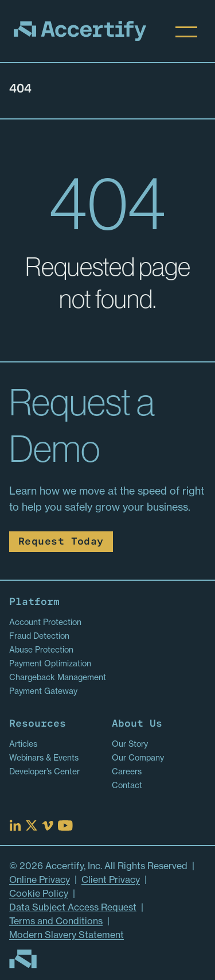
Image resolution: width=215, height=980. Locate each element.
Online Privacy (40, 879)
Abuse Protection (41, 650)
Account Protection (45, 622)
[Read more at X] (32, 825)
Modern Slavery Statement (67, 935)
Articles (23, 744)
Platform (34, 602)
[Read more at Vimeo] (48, 826)
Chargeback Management (58, 677)
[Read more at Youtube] (65, 825)
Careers (127, 771)
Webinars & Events (44, 758)
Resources (38, 724)
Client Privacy (111, 879)
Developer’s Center (44, 771)
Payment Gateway (43, 691)
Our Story (130, 744)
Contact (127, 785)
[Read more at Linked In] (15, 825)
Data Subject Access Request (73, 907)
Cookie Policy (39, 893)
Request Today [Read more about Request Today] (61, 542)
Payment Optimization (50, 663)
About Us (137, 724)
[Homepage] (80, 31)
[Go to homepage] (23, 959)
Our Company (138, 758)
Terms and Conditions (56, 921)
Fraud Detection (39, 636)
